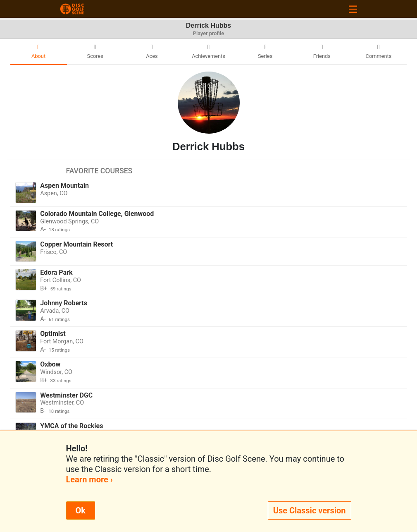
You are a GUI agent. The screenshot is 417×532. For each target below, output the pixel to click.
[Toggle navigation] (353, 9)
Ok (81, 510)
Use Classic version (310, 510)
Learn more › (89, 479)
